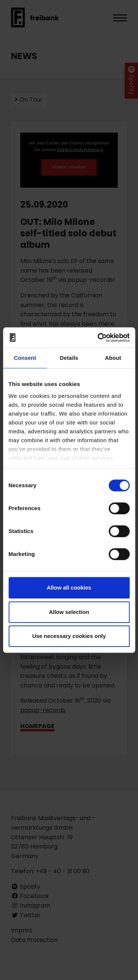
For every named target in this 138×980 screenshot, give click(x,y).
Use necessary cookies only (69, 636)
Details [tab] (69, 358)
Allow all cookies (69, 588)
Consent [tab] (25, 358)
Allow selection (69, 612)
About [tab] (113, 358)
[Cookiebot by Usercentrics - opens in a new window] (98, 338)
